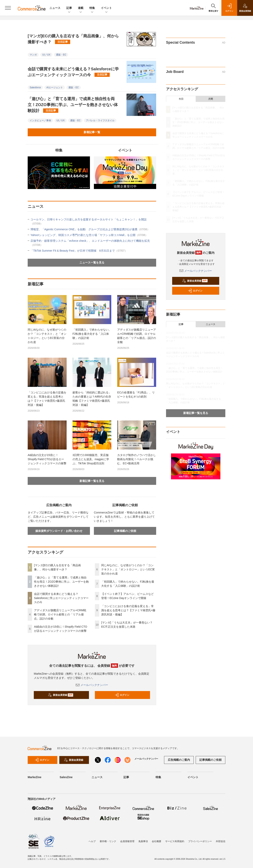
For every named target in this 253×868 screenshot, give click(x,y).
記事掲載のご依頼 (125, 531)
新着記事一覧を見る (92, 481)
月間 (211, 99)
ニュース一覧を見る (92, 262)
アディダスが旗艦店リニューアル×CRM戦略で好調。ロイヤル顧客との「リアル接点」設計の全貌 (137, 336)
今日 (181, 99)
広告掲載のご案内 (179, 760)
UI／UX (46, 55)
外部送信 (221, 841)
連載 (81, 8)
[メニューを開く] (8, 8)
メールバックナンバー (92, 685)
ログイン (122, 695)
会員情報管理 (127, 841)
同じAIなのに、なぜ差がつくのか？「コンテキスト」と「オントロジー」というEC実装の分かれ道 (47, 336)
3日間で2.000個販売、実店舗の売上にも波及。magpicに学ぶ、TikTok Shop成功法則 (91, 459)
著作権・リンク (108, 841)
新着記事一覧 (92, 132)
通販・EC (61, 55)
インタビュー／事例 (40, 120)
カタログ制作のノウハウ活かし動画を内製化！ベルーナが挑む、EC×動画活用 (137, 459)
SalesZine (66, 777)
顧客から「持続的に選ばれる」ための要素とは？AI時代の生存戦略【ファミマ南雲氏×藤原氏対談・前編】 (92, 399)
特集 (92, 8)
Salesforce (35, 87)
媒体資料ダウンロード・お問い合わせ (59, 531)
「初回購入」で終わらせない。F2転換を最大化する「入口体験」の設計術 (92, 334)
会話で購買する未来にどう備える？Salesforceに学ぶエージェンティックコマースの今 (73, 72)
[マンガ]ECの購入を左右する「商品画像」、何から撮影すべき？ (73, 39)
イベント (106, 8)
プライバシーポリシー (200, 841)
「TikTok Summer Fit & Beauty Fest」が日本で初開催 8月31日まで (79, 251)
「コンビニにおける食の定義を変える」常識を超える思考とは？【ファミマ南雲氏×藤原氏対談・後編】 (47, 399)
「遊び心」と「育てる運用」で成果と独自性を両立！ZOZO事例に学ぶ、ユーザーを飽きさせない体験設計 (73, 105)
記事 (69, 8)
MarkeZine (34, 777)
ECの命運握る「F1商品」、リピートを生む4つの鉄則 (136, 395)
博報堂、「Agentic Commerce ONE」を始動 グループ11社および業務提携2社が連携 (90, 229)
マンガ (33, 55)
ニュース (55, 8)
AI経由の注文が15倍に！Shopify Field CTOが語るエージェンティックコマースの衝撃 (47, 459)
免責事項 (143, 841)
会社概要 (157, 841)
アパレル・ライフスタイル (100, 120)
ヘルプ (92, 841)
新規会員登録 (61, 695)
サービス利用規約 (175, 841)
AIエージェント (55, 87)
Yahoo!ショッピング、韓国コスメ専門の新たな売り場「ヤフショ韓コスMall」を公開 (89, 235)
